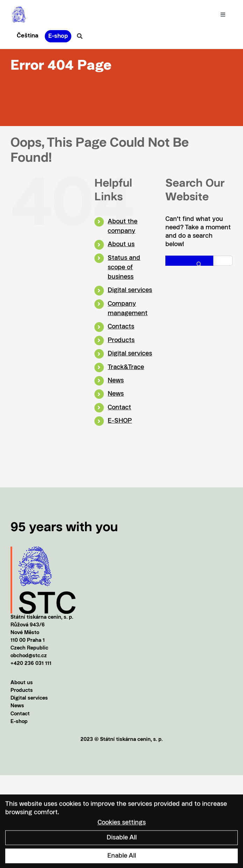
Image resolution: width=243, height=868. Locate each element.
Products (121, 340)
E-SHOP (120, 421)
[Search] (189, 264)
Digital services (130, 290)
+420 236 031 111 (31, 664)
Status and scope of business (124, 268)
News (116, 381)
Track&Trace (126, 367)
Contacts (121, 327)
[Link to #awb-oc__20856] (80, 36)
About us (121, 244)
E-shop (19, 722)
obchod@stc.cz (29, 656)
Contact (119, 408)
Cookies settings (122, 826)
